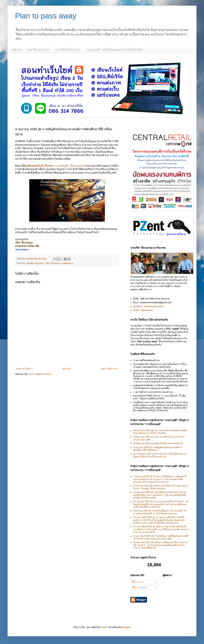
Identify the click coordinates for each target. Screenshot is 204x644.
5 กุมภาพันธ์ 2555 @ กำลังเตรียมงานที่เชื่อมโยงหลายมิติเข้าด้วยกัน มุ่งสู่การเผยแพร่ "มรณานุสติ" (161, 537)
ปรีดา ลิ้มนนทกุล (53, 263)
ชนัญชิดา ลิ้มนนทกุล (35, 263)
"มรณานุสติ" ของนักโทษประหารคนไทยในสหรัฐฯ (115, 50)
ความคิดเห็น (140, 588)
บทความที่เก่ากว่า (109, 369)
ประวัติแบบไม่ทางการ (68, 50)
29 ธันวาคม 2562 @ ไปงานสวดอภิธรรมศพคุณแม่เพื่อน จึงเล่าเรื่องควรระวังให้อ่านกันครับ (160, 432)
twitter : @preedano (143, 310)
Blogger (126, 627)
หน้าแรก (17, 50)
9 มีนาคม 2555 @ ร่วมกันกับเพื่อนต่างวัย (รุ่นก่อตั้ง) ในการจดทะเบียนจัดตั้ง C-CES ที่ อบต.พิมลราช (160, 512)
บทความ (138, 582)
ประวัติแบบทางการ (39, 50)
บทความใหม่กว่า (24, 369)
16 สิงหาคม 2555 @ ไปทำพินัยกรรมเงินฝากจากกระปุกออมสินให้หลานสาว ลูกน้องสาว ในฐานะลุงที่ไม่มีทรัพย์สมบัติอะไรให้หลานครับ (160, 495)
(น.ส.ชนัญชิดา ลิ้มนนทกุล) (55, 166)
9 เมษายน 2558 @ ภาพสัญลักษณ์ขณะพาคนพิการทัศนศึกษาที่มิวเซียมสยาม (158, 449)
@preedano (22, 249)
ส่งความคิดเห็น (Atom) (40, 374)
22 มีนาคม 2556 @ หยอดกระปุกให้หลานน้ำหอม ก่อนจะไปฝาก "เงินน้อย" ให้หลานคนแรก (160, 487)
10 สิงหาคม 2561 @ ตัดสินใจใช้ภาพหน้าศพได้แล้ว (158, 443)
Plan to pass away (46, 16)
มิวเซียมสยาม (67, 263)
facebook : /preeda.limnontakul (149, 306)
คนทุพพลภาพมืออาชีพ (27, 246)
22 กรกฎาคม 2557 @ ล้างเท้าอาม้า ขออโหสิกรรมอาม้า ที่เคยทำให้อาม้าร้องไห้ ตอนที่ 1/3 (160, 455)
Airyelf (104, 627)
